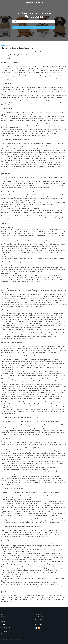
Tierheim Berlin (39, 614)
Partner (3, 620)
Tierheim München (40, 620)
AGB (2, 614)
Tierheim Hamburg (40, 616)
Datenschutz (4, 616)
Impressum (4, 618)
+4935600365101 (8, 631)
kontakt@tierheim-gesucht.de (11, 633)
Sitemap (3, 622)
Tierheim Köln (38, 618)
